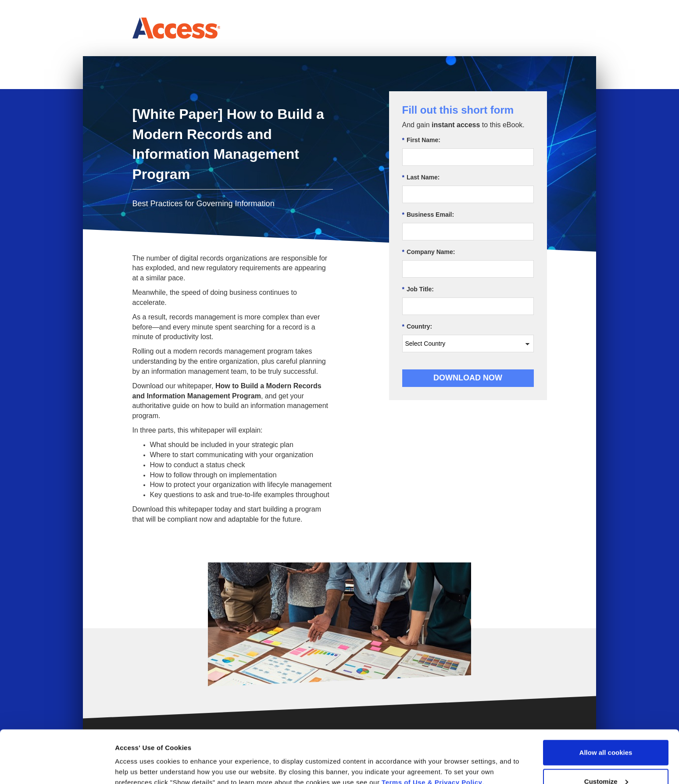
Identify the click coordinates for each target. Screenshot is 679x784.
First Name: (421, 140)
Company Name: (429, 252)
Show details (135, 757)
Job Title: (418, 289)
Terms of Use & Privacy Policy (432, 733)
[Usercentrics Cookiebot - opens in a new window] (57, 767)
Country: (417, 327)
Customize (606, 732)
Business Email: (428, 215)
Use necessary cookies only (606, 761)
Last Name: (421, 177)
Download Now (468, 378)
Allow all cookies (606, 703)
